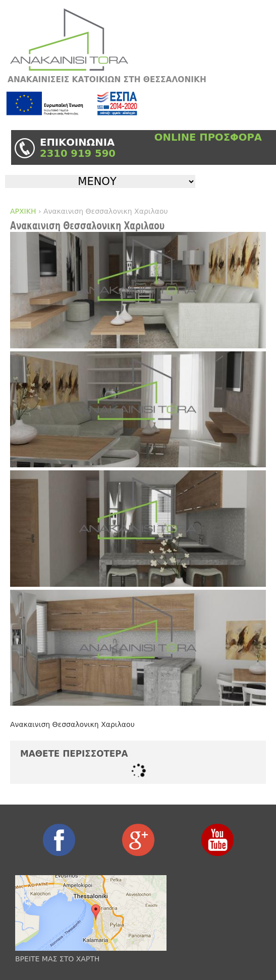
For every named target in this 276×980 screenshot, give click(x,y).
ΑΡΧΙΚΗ (23, 211)
